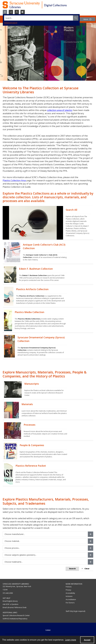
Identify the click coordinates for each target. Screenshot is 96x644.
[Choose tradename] (91, 562)
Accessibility (70, 593)
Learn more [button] (71, 640)
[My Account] (17, 12)
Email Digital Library (10, 601)
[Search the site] (39, 18)
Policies (69, 587)
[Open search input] (5, 12)
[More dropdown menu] (87, 19)
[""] (78, 223)
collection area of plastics (60, 110)
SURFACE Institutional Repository (15, 619)
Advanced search (11, 23)
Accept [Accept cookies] (87, 640)
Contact (48, 630)
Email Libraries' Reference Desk (15, 607)
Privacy (68, 590)
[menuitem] (48, 630)
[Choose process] (91, 548)
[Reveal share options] (11, 12)
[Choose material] (91, 541)
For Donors (70, 603)
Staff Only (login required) (75, 611)
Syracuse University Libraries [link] (16, 584)
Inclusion (69, 596)
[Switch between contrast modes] (23, 12)
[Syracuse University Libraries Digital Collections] (43, 5)
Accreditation (71, 599)
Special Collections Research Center (16, 615)
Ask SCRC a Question (11, 604)
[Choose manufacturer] (91, 534)
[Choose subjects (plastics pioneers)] (91, 555)
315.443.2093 (8, 593)
